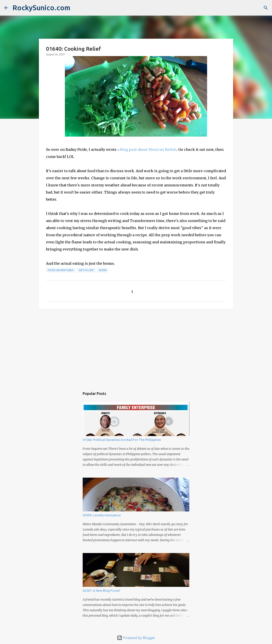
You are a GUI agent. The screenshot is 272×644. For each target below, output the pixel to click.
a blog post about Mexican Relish (147, 149)
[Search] (266, 8)
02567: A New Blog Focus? (101, 591)
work (103, 270)
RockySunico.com (41, 8)
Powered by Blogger (136, 638)
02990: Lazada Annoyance (102, 515)
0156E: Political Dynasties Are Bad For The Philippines (122, 440)
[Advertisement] (136, 347)
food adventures (61, 270)
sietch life (86, 270)
